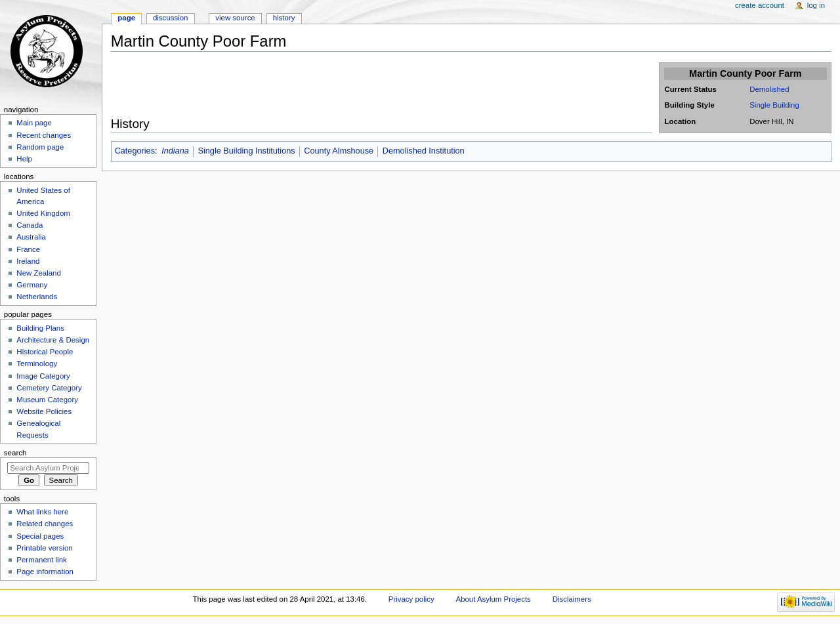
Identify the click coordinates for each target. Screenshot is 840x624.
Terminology (37, 364)
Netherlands (37, 297)
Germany (32, 285)
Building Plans (40, 328)
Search (15, 453)
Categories (135, 151)
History (284, 18)
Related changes (45, 524)
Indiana (175, 151)
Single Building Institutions (247, 151)
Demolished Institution (424, 151)
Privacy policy (411, 599)
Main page (34, 123)
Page (126, 18)
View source (235, 18)
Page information (45, 572)
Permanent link (41, 560)
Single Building (774, 105)
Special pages (40, 536)
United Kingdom (43, 213)
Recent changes (44, 135)
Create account (760, 5)
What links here (42, 512)
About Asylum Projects (493, 599)
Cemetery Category (49, 388)
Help (24, 159)
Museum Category (47, 400)
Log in (816, 5)
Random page (40, 147)
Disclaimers (572, 599)
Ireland (28, 261)
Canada (30, 225)
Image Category (43, 376)
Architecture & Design (53, 340)
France (28, 249)
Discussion (170, 18)
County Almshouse (339, 151)
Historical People (45, 352)
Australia (31, 237)
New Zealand (38, 273)
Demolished (769, 89)
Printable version (44, 548)
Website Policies (44, 411)
